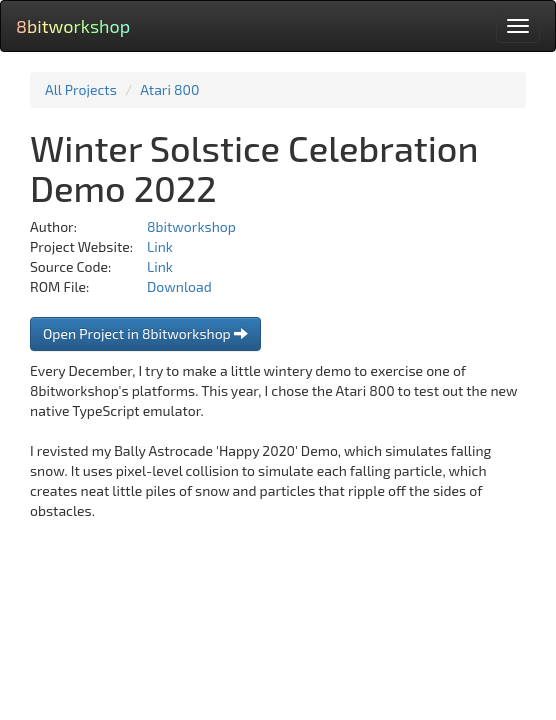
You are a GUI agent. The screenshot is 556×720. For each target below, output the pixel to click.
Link (160, 246)
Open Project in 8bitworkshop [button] (145, 333)
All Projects (81, 89)
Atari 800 (169, 89)
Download (179, 286)
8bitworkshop (73, 26)
